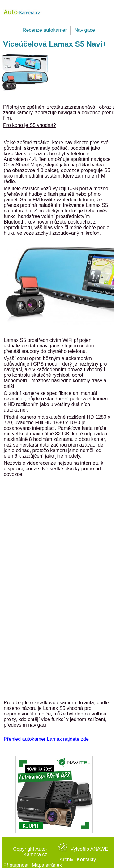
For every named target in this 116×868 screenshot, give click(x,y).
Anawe (99, 849)
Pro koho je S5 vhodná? (30, 125)
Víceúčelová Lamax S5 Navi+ (55, 44)
